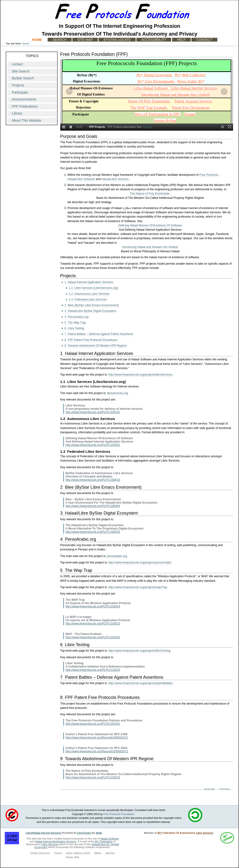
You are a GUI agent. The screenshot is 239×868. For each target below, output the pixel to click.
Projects (148, 127)
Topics (32, 56)
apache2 (110, 853)
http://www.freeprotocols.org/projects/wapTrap (138, 587)
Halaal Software (110, 839)
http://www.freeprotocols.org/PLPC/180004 (93, 506)
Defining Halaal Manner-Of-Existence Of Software (150, 225)
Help (182, 40)
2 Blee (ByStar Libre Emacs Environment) (92, 305)
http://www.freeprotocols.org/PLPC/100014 (93, 606)
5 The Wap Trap (75, 323)
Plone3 (58, 853)
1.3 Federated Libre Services (88, 300)
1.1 (63, 382)
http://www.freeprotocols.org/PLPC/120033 (93, 777)
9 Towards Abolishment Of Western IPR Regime (96, 346)
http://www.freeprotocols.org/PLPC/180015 (93, 480)
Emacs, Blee (73, 857)
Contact (204, 40)
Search (60, 40)
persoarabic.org (117, 556)
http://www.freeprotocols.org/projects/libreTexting (139, 651)
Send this (209, 789)
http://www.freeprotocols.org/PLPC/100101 (93, 412)
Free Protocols (209, 175)
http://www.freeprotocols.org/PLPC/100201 (93, 724)
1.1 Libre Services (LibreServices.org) (93, 288)
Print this (224, 789)
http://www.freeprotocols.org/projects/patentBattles (140, 683)
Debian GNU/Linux (40, 853)
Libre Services (50, 844)
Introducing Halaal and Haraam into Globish (150, 247)
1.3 (63, 451)
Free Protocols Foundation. (119, 814)
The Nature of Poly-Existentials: (150, 194)
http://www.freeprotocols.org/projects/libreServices (140, 375)
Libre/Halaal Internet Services (44, 833)
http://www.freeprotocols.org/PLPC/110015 (93, 670)
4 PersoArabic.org (76, 317)
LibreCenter (84, 833)
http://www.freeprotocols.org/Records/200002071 (97, 738)
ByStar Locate (117, 40)
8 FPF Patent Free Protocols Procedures (91, 340)
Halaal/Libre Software (81, 179)
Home (37, 40)
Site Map (85, 40)
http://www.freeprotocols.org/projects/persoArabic (140, 563)
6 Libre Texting (74, 328)
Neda (99, 833)
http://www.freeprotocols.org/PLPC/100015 (93, 624)
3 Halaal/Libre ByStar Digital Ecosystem (90, 311)
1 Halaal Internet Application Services (89, 282)
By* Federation (104, 841)
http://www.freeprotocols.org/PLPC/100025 (93, 637)
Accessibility (154, 40)
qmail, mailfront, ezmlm (78, 853)
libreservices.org (118, 393)
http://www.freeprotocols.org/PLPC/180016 (93, 532)
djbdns (98, 853)
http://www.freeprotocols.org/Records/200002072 (97, 751)
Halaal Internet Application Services (56, 841)
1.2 (63, 419)
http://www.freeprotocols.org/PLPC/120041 (93, 445)
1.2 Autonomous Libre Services (89, 294)
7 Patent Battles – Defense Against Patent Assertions (99, 334)
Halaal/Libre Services (115, 179)
